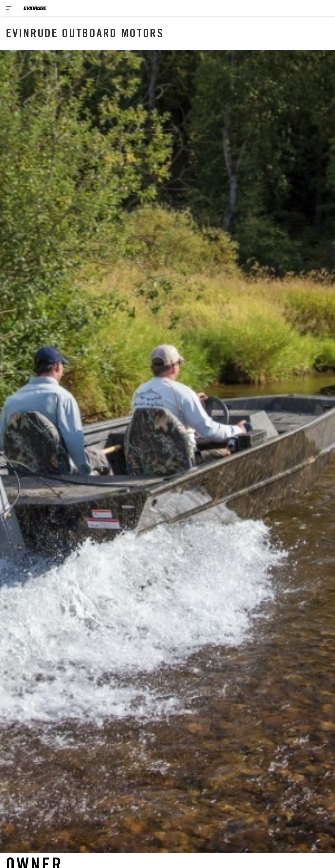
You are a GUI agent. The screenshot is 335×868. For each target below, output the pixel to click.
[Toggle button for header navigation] (9, 8)
